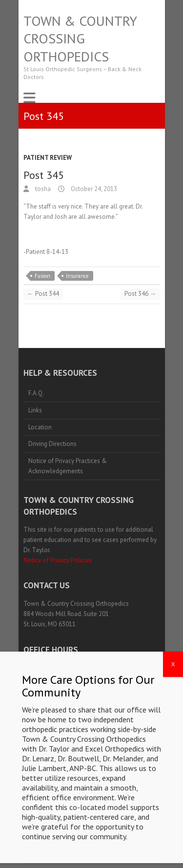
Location (40, 427)
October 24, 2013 (93, 189)
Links (35, 410)
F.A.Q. (36, 393)
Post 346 (140, 294)
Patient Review (48, 158)
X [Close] (173, 768)
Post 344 (43, 294)
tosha (42, 189)
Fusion (42, 276)
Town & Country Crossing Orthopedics (80, 39)
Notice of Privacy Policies (58, 560)
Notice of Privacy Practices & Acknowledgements (68, 466)
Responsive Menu (29, 98)
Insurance (77, 276)
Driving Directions (52, 444)
